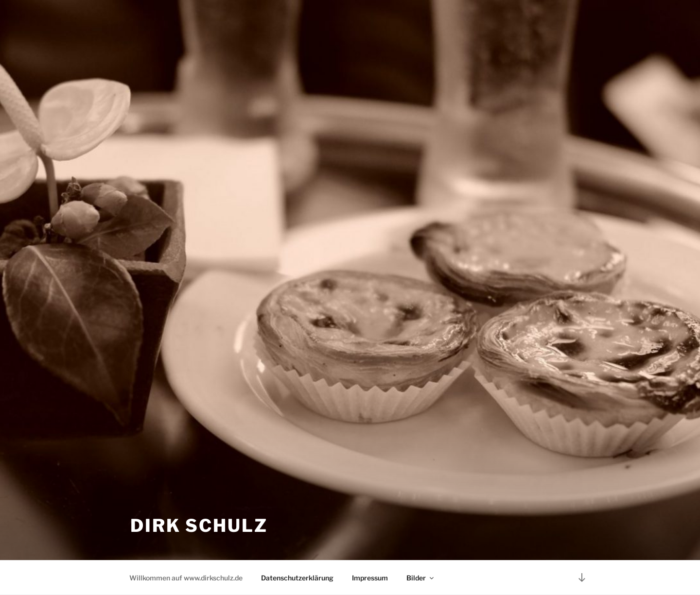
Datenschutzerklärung (297, 578)
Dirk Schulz (199, 526)
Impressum (370, 578)
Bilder (421, 578)
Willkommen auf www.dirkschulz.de (186, 578)
